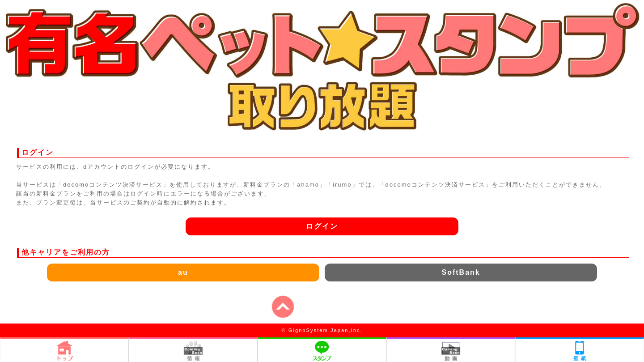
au (183, 272)
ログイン (322, 226)
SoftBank (461, 272)
